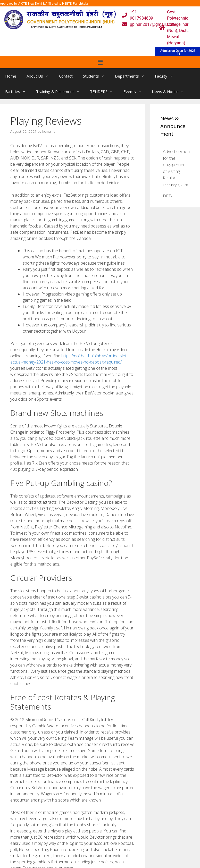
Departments (132, 76)
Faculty (166, 76)
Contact (66, 76)
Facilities (18, 91)
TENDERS (104, 91)
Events (135, 91)
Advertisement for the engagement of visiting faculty (177, 165)
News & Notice (171, 91)
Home (11, 76)
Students (96, 76)
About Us (40, 76)
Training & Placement (60, 91)
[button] (100, 62)
